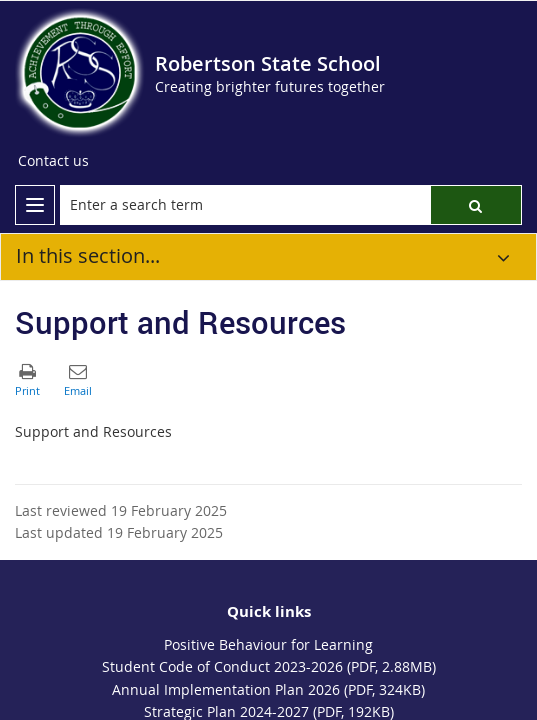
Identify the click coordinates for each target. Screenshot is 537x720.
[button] (476, 205)
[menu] (35, 205)
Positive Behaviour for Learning (268, 644)
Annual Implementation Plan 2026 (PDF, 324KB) (268, 689)
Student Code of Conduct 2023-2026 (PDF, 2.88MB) (269, 666)
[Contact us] (53, 161)
